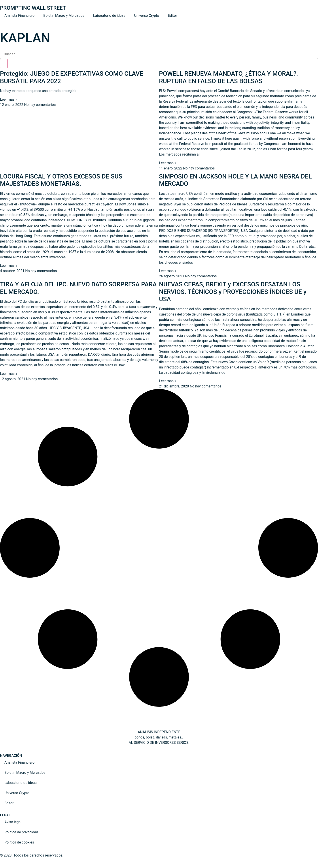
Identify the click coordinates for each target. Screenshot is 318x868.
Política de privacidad (21, 832)
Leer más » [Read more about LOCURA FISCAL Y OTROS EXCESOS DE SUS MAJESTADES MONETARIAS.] (9, 266)
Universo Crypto (147, 16)
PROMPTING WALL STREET (33, 8)
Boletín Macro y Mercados (64, 16)
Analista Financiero (19, 16)
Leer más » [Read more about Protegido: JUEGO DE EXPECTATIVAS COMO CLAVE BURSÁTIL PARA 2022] (9, 99)
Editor (172, 16)
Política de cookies (19, 842)
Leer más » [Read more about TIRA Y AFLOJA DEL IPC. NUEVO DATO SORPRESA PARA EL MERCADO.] (9, 374)
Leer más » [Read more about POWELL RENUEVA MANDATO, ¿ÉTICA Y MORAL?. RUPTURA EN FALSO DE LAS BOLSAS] (168, 163)
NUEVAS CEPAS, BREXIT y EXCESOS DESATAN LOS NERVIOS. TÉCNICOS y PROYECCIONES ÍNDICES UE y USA (233, 292)
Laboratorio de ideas (109, 16)
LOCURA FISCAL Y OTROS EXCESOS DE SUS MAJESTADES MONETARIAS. (61, 180)
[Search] (4, 64)
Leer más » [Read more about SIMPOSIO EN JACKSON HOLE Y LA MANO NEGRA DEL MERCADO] (168, 271)
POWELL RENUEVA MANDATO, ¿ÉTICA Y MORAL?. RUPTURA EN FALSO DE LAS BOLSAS (229, 77)
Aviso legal (13, 822)
